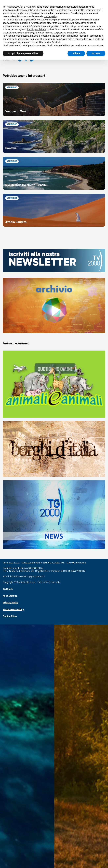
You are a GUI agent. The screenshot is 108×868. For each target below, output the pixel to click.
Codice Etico (10, 616)
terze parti (54, 20)
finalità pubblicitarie (36, 29)
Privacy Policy (10, 603)
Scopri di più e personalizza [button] (23, 53)
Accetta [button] (96, 53)
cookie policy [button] (50, 16)
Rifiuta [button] (76, 53)
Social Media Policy (13, 610)
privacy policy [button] (27, 10)
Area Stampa (10, 596)
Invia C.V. (8, 589)
